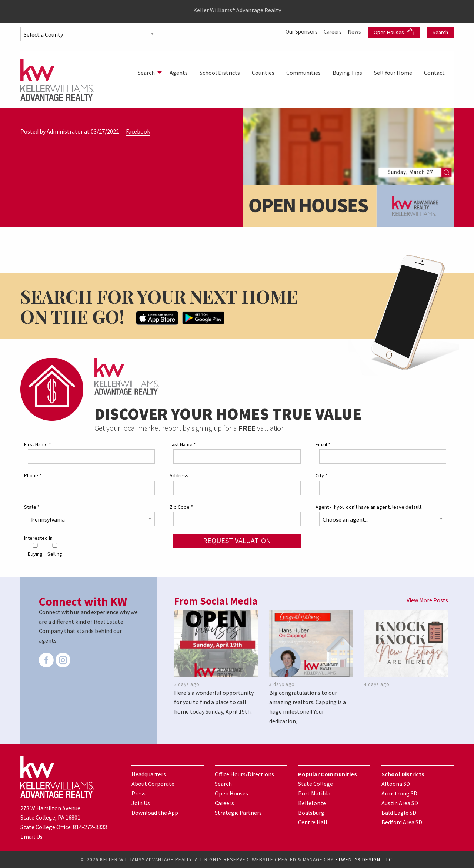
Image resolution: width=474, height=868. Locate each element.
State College (316, 784)
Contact (434, 73)
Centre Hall (313, 822)
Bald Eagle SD (399, 813)
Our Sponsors (298, 31)
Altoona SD (396, 784)
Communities (303, 73)
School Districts (220, 73)
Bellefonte (312, 803)
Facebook (138, 131)
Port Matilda (314, 793)
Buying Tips (347, 73)
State (32, 507)
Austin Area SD (400, 803)
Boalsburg (311, 813)
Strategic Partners (238, 813)
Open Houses (394, 32)
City (321, 475)
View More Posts (427, 600)
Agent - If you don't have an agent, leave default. (369, 507)
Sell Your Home (393, 73)
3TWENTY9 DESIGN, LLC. (364, 859)
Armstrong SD (399, 793)
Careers (332, 31)
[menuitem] (148, 73)
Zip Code (181, 507)
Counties (263, 73)
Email (323, 444)
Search (440, 32)
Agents (179, 73)
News (355, 31)
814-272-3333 (90, 827)
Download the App (155, 813)
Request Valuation (237, 540)
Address (179, 475)
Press (138, 793)
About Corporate (153, 784)
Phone (33, 475)
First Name (38, 444)
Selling (55, 550)
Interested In (38, 538)
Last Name (183, 444)
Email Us (31, 836)
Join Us (141, 803)
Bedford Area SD (402, 822)
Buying (35, 550)
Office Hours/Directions (244, 774)
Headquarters (149, 774)
